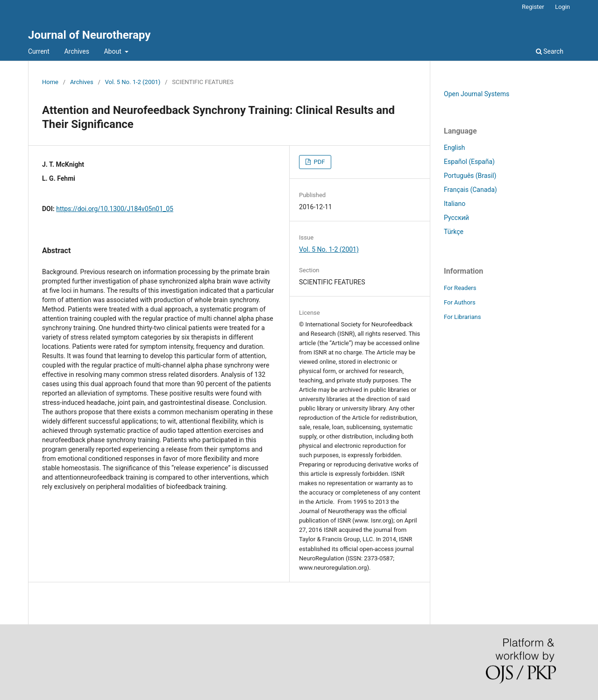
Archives (77, 51)
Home (50, 82)
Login (562, 7)
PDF (318, 162)
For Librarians (462, 317)
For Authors (460, 302)
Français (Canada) (470, 190)
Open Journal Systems (477, 94)
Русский (456, 218)
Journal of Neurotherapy (89, 35)
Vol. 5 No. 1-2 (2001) (133, 82)
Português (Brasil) (470, 176)
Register (533, 7)
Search (550, 51)
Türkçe (454, 232)
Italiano (455, 204)
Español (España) (469, 162)
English (454, 148)
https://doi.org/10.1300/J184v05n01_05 (115, 209)
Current (39, 51)
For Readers (460, 288)
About (113, 51)
